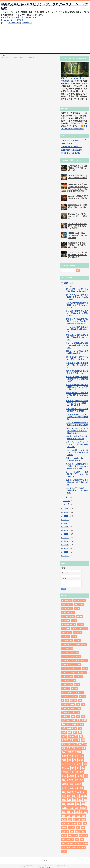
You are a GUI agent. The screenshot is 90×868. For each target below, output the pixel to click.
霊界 (77, 840)
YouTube (68, 601)
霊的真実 (78, 844)
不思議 (64, 820)
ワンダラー (74, 696)
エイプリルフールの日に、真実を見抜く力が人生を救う (77, 490)
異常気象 (73, 700)
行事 (68, 744)
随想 (63, 780)
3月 (68, 497)
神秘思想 (65, 772)
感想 (68, 724)
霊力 (63, 848)
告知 (73, 744)
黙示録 (78, 832)
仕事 (73, 748)
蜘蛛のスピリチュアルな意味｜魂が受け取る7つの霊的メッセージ (77, 431)
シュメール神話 (67, 641)
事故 (63, 752)
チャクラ (84, 661)
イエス (74, 621)
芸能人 (64, 736)
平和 (68, 824)
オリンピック (83, 629)
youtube (6, 20)
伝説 (76, 808)
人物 (86, 776)
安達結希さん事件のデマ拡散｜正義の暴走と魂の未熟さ (78, 245)
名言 (72, 832)
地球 (75, 800)
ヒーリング (78, 676)
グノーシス (66, 637)
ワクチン (65, 696)
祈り (80, 728)
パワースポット (67, 676)
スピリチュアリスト (80, 645)
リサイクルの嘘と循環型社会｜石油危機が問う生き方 (77, 329)
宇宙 (83, 704)
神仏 (71, 772)
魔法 (78, 828)
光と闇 (77, 740)
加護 (78, 716)
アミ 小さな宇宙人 (68, 617)
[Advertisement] (45, 38)
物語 (84, 820)
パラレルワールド (68, 672)
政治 (71, 784)
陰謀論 (72, 704)
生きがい (65, 788)
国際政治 (80, 744)
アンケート (66, 621)
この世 (74, 637)
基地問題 (70, 728)
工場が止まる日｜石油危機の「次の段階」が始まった (78, 168)
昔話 (63, 792)
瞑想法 (64, 852)
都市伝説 (83, 808)
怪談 (73, 720)
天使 (71, 808)
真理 (73, 768)
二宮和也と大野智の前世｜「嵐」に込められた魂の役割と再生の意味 (77, 466)
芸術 (80, 732)
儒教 (70, 760)
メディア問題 (66, 692)
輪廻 (68, 840)
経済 (75, 732)
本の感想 (71, 828)
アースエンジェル (79, 601)
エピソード (66, 629)
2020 (66, 527)
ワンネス (82, 696)
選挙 (68, 796)
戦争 (63, 796)
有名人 (64, 836)
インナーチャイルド (69, 625)
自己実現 (78, 752)
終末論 (81, 760)
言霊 (71, 740)
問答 (84, 832)
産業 (68, 748)
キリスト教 (77, 633)
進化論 (64, 776)
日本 (77, 812)
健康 (81, 736)
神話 (76, 772)
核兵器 (84, 720)
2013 (66, 552)
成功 (76, 780)
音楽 (73, 716)
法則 (80, 824)
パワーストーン (81, 672)
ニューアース (66, 668)
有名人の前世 (73, 836)
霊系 (82, 840)
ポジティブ (66, 688)
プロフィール (67, 144)
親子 (82, 772)
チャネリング (66, 664)
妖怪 (63, 840)
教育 (70, 732)
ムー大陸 (74, 688)
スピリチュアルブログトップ (73, 140)
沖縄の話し (66, 716)
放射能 (74, 824)
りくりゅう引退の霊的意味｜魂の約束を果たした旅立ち (78, 226)
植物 (73, 764)
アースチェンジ (67, 605)
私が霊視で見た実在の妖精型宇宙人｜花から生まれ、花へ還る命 (77, 403)
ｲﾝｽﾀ (15, 20)
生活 (71, 788)
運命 (74, 712)
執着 (71, 756)
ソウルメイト (74, 661)
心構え (79, 764)
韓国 (82, 724)
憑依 (78, 848)
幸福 (83, 740)
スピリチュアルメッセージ (71, 656)
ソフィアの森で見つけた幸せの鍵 (22, 17)
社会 (82, 756)
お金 (63, 633)
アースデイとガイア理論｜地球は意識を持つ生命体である (77, 297)
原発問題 (65, 740)
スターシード (66, 645)
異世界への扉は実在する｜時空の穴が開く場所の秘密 (78, 235)
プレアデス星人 (67, 684)
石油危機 (70, 792)
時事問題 (70, 752)
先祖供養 (78, 792)
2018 (66, 534)
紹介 (63, 764)
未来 (63, 832)
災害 (63, 748)
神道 (83, 768)
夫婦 (70, 820)
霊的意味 (70, 844)
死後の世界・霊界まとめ (72, 150)
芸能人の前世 (73, 736)
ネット (85, 668)
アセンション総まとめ (71, 153)
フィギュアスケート (69, 680)
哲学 (83, 804)
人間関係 (71, 776)
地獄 (80, 800)
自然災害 (65, 756)
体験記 (64, 800)
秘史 (78, 816)
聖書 (82, 788)
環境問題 (75, 724)
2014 (66, 548)
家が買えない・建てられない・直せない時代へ (78, 216)
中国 (63, 804)
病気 (84, 816)
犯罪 (68, 816)
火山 (68, 720)
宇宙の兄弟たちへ (68, 708)
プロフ (21, 20)
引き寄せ (65, 704)
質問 (76, 756)
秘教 (73, 816)
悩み (86, 812)
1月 (68, 504)
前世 (73, 796)
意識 (67, 700)
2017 (66, 538)
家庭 (83, 716)
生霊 (76, 788)
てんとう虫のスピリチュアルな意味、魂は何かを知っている (77, 444)
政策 (82, 780)
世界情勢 (70, 780)
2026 (66, 283)
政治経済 (78, 784)
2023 (66, 516)
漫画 (83, 828)
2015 (66, 545)
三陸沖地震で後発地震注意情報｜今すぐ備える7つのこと (77, 305)
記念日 (64, 732)
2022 (66, 520)
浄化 (68, 764)
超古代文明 (71, 804)
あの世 (77, 609)
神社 (78, 768)
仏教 (78, 820)
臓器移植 (84, 796)
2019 (66, 530)
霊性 (63, 844)
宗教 (75, 760)
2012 (66, 556)
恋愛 (73, 848)
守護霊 (64, 760)
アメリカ (79, 617)
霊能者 (85, 844)
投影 (63, 812)
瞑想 (84, 848)
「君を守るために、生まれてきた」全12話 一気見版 (77, 417)
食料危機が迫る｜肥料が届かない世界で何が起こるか (77, 395)
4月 (68, 286)
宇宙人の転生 (66, 712)
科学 (63, 720)
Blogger (48, 861)
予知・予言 (83, 836)
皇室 (63, 744)
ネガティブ (77, 668)
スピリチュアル (67, 649)
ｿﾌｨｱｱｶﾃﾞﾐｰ (27, 23)
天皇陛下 (65, 808)
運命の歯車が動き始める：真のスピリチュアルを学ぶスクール (77, 387)
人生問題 (80, 776)
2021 (66, 523)
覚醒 (63, 724)
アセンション (79, 605)
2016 (66, 541)
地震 (85, 800)
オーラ (74, 629)
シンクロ (77, 641)
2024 (66, 512)
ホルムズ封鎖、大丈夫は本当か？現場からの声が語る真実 (78, 255)
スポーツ (65, 661)
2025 (66, 509)
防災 (85, 824)
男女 (70, 800)
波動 (63, 816)
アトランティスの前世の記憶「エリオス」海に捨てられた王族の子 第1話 (77, 321)
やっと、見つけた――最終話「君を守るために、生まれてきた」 (77, 474)
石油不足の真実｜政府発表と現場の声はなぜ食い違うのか (77, 379)
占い (85, 792)
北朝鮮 (64, 828)
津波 (78, 804)
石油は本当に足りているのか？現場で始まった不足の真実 (77, 313)
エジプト (80, 625)
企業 (63, 728)
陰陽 (78, 704)
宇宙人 (78, 708)
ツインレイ (77, 664)
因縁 (80, 700)
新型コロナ (66, 768)
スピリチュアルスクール (70, 652)
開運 (78, 720)
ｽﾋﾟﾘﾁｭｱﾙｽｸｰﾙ (14, 23)
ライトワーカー (78, 692)
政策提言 (65, 784)
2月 (68, 501)
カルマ (69, 633)
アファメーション (68, 613)
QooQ (48, 867)
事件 (84, 748)
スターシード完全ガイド (72, 147)
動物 (68, 812)
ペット (77, 684)
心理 (85, 764)
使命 (78, 748)
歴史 (68, 848)
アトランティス (67, 609)
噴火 (63, 824)
